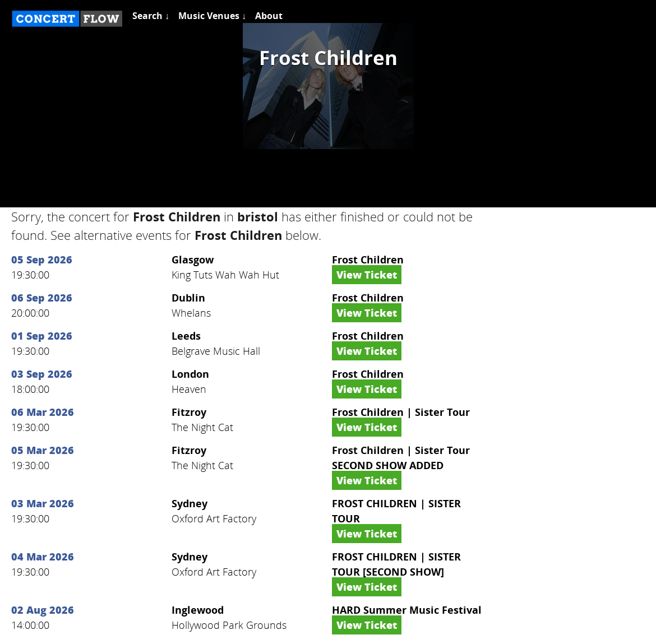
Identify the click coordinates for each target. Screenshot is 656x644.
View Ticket (367, 275)
